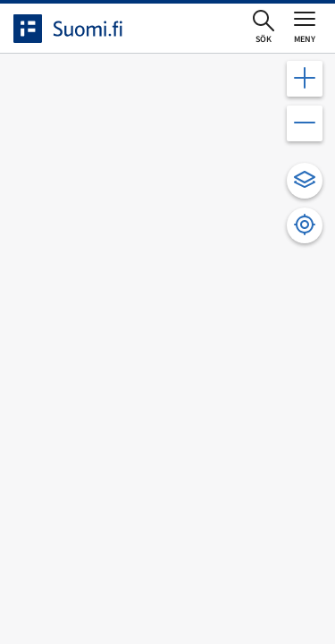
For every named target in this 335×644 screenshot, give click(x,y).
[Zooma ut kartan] (305, 123)
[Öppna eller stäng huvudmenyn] (305, 27)
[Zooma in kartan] (305, 79)
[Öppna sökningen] (264, 28)
